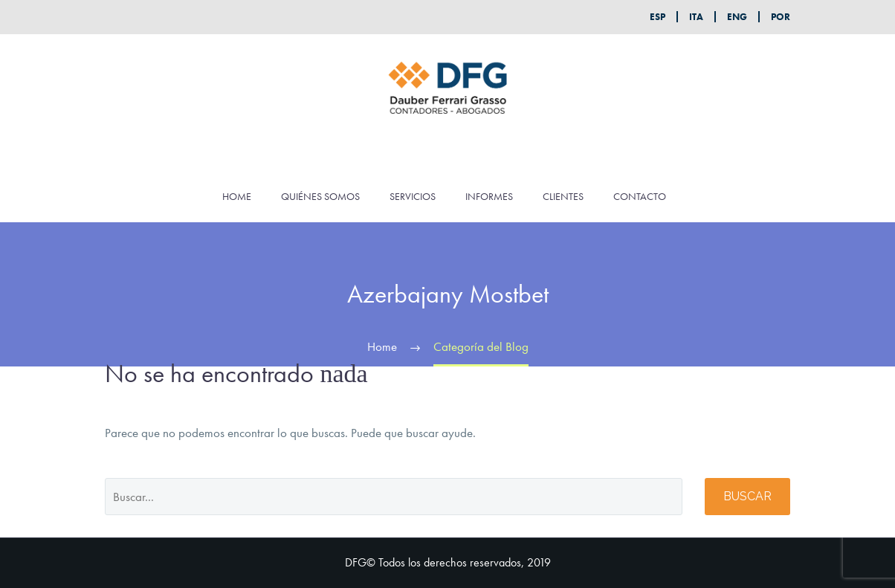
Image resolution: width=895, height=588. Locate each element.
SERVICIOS (413, 196)
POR (781, 17)
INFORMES (489, 196)
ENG (737, 17)
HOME (237, 196)
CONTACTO (640, 196)
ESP (657, 17)
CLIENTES (563, 196)
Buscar (747, 496)
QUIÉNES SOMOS (320, 196)
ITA (696, 17)
